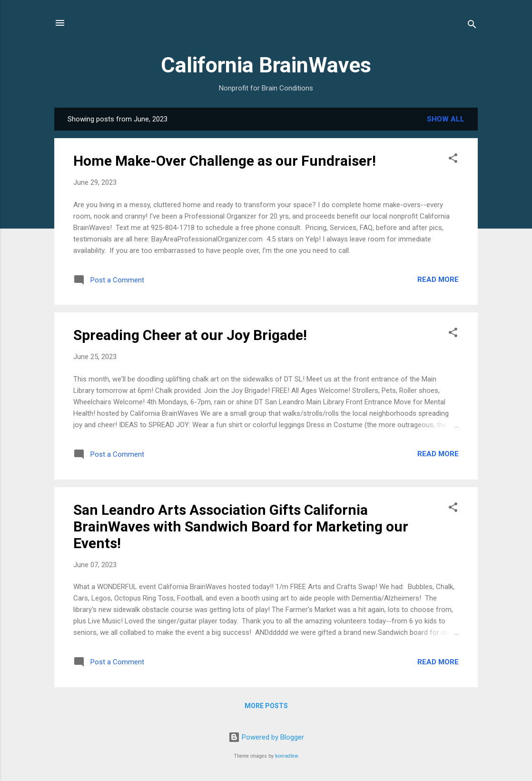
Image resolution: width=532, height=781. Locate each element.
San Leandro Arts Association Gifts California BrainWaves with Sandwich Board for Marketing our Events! (241, 526)
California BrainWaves (266, 65)
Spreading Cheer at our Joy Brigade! (190, 335)
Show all (446, 119)
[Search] (472, 26)
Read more (438, 280)
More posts (266, 706)
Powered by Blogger (266, 737)
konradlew (287, 756)
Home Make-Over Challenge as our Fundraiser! (225, 161)
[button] (453, 160)
